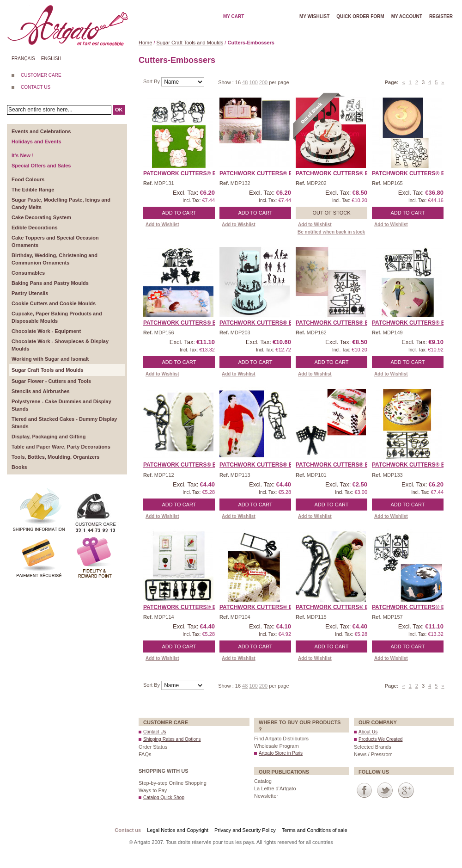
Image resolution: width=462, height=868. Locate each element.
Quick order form (360, 16)
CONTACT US (36, 87)
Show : (227, 82)
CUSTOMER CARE (41, 75)
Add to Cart (179, 213)
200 (263, 82)
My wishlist (314, 16)
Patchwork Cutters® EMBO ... (189, 173)
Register (441, 16)
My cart (234, 16)
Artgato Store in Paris (281, 753)
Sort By (152, 81)
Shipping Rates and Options (172, 739)
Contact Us (155, 732)
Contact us (128, 830)
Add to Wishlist (162, 225)
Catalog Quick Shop (164, 797)
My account (407, 16)
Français (23, 58)
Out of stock (331, 213)
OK (119, 110)
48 (245, 82)
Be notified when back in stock (331, 232)
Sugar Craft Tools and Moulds (190, 43)
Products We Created (380, 739)
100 (253, 82)
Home (145, 43)
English (51, 58)
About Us (368, 732)
